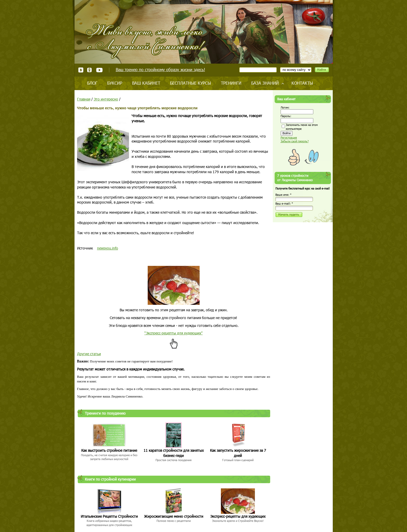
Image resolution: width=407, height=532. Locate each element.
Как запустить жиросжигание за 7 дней (238, 453)
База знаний (265, 83)
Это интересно (106, 99)
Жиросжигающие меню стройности (174, 516)
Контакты (302, 83)
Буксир (115, 83)
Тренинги (231, 83)
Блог (92, 83)
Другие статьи (89, 354)
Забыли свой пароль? (295, 141)
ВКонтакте (81, 70)
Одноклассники (90, 70)
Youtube (99, 70)
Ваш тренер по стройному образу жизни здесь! (160, 69)
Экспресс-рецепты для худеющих (238, 516)
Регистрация (289, 137)
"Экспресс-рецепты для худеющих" (174, 333)
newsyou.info (108, 248)
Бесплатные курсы (191, 83)
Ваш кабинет (146, 83)
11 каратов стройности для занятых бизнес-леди (174, 453)
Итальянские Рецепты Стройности (109, 516)
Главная (84, 99)
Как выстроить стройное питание (109, 450)
